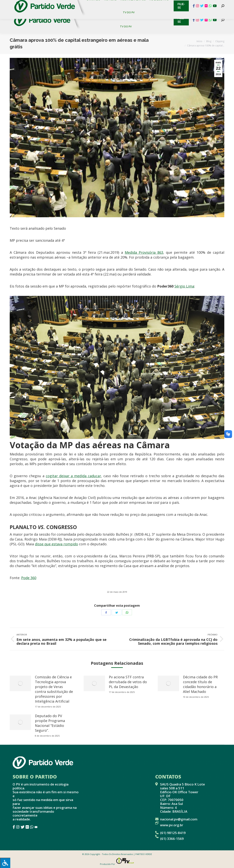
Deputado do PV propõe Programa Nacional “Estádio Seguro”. (50, 723)
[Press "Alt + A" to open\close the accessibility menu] (5, 863)
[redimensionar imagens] (20, 683)
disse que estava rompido (56, 544)
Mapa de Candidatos (105, 4)
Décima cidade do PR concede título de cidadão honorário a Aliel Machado (200, 684)
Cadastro (26, 4)
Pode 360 (29, 578)
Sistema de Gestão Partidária (62, 4)
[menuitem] (93, 13)
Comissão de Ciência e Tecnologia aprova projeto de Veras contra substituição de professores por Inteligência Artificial (54, 689)
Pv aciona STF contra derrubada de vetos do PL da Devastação (128, 682)
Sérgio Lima (184, 286)
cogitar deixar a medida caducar (73, 476)
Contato (7, 4)
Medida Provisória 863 (144, 252)
